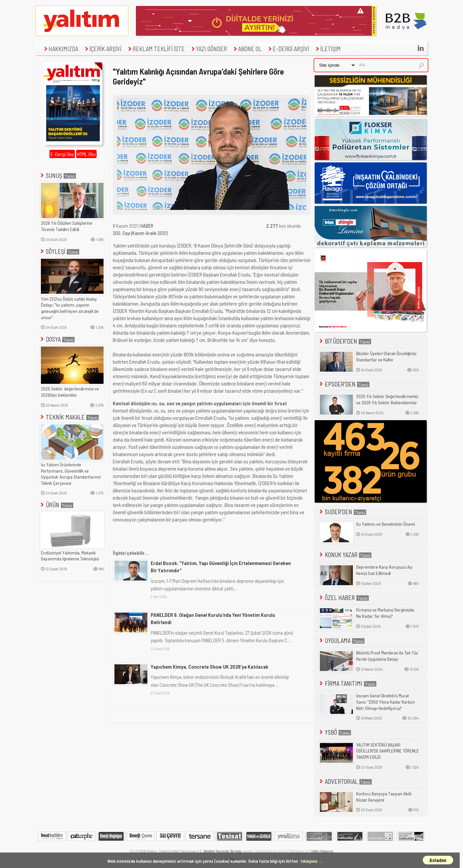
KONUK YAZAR (345, 555)
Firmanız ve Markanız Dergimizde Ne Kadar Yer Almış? (385, 613)
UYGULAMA (341, 640)
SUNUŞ (58, 175)
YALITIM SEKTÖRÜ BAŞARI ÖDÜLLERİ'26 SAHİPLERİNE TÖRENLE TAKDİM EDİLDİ (387, 751)
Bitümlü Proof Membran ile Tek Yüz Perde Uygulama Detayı (387, 656)
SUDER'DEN (342, 512)
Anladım (438, 860)
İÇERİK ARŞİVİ (102, 49)
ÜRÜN (56, 505)
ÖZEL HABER (344, 598)
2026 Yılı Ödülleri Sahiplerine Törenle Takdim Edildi (67, 226)
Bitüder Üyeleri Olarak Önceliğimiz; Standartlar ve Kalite (386, 357)
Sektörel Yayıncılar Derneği (223, 851)
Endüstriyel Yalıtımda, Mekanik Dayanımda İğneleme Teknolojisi (70, 556)
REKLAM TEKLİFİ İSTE (156, 49)
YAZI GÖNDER (208, 49)
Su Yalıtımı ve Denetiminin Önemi (386, 524)
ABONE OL (247, 49)
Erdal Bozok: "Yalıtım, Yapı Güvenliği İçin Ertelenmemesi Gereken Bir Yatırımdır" (221, 567)
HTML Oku (86, 154)
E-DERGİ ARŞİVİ (288, 49)
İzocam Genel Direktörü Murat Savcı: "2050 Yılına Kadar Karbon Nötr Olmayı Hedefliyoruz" (386, 702)
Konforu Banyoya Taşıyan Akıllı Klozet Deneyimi (384, 797)
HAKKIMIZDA (60, 49)
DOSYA (57, 339)
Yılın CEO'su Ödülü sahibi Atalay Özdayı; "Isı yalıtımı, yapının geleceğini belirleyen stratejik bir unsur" (70, 308)
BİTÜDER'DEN (345, 341)
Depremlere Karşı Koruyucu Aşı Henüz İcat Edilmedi (384, 570)
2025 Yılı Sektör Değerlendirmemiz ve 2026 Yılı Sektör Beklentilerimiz (387, 400)
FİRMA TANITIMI (347, 683)
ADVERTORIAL (345, 781)
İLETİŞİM (327, 49)
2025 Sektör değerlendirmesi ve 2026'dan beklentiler (70, 392)
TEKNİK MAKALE (69, 417)
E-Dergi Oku (62, 154)
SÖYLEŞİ (59, 251)
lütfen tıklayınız (322, 851)
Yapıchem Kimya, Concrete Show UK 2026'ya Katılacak (210, 667)
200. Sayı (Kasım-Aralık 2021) (140, 233)
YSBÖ (335, 732)
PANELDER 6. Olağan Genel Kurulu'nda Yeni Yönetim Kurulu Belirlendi (213, 618)
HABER (147, 226)
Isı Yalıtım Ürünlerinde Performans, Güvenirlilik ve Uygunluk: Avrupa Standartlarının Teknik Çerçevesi (71, 474)
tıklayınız (309, 861)
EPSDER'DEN (344, 384)
